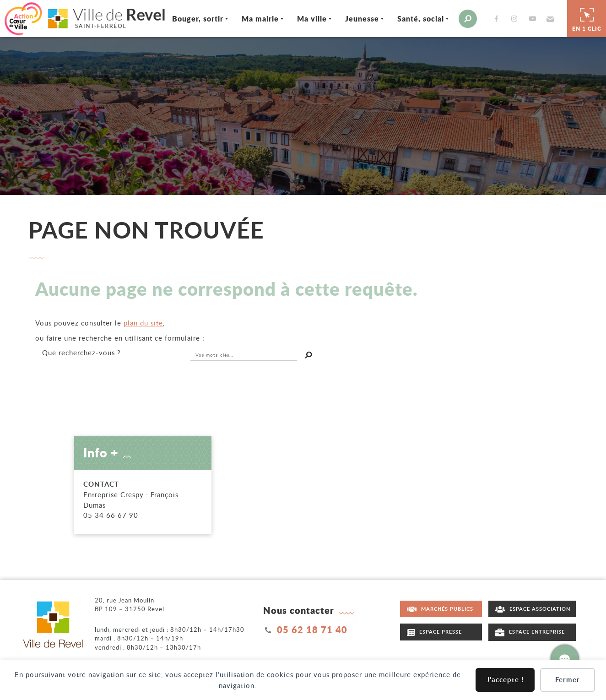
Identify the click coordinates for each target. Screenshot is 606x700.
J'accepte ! (505, 680)
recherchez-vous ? (81, 352)
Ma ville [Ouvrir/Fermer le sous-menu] (303, 18)
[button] (540, 18)
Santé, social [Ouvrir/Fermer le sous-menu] (412, 18)
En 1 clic (587, 18)
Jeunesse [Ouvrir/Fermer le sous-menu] (353, 18)
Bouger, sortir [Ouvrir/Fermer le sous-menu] (189, 18)
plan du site (143, 322)
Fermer (568, 680)
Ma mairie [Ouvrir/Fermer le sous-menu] (252, 18)
